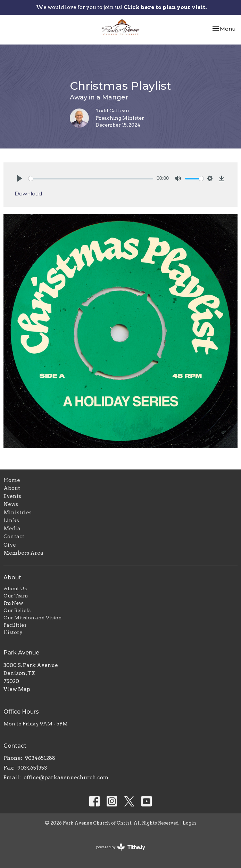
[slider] (91, 179)
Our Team (16, 596)
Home (12, 480)
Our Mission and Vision (33, 618)
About (12, 488)
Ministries (18, 513)
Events (12, 496)
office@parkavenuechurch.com (66, 778)
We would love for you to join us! (121, 7)
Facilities (15, 625)
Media (12, 529)
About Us (15, 588)
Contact (14, 537)
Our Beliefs (17, 610)
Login (189, 823)
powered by (121, 847)
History (13, 632)
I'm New (13, 603)
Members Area (23, 553)
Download (28, 194)
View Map (17, 689)
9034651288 (40, 758)
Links (11, 521)
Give (10, 545)
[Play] (19, 178)
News (11, 504)
